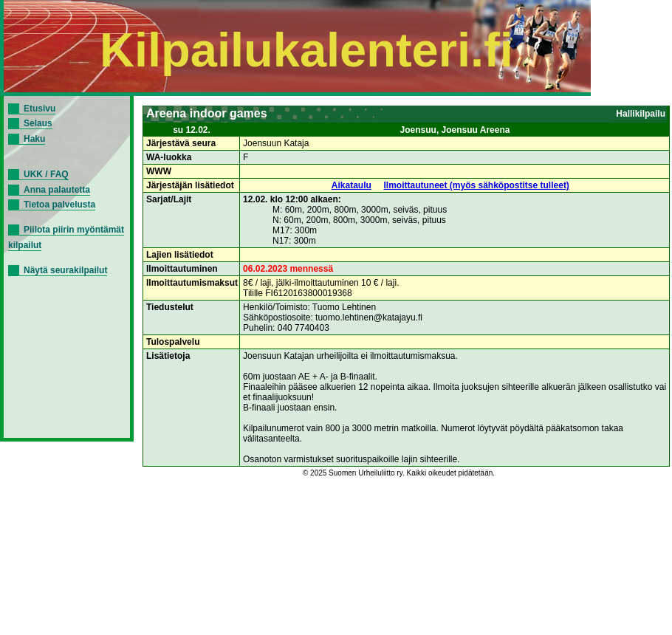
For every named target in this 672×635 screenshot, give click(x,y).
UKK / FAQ (46, 174)
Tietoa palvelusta (59, 205)
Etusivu (40, 109)
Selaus (38, 123)
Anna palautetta (57, 190)
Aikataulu (352, 185)
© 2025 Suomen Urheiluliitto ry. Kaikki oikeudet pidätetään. (399, 473)
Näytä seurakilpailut (65, 270)
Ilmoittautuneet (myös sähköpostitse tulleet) (477, 185)
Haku (34, 139)
